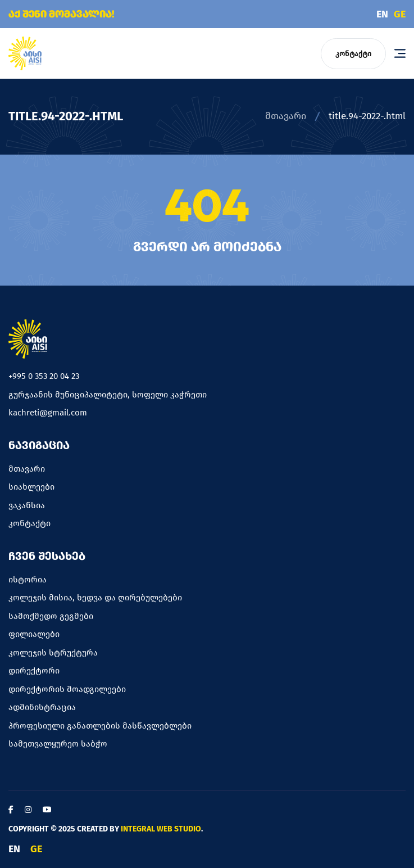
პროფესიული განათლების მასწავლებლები (100, 726)
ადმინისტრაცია (42, 707)
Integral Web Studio (161, 829)
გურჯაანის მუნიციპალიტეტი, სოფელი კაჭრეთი (108, 395)
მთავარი (286, 116)
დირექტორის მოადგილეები (67, 689)
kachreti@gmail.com (48, 413)
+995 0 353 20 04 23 (44, 376)
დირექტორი (34, 671)
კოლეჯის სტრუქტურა (53, 653)
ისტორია (28, 580)
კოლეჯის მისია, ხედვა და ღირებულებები (95, 598)
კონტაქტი (353, 54)
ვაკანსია (27, 505)
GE (400, 14)
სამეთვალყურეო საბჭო (58, 744)
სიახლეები (31, 487)
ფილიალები (34, 634)
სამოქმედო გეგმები (51, 616)
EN (382, 14)
